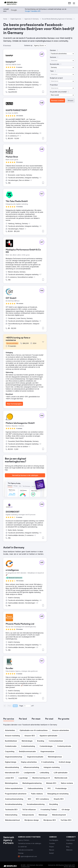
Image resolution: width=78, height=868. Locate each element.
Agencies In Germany (32, 19)
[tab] (9, 719)
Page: (21, 706)
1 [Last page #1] (33, 706)
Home (5, 19)
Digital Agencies (16, 19)
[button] (40, 45)
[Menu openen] (74, 3)
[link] (69, 3)
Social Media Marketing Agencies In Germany (57, 19)
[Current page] (27, 706)
